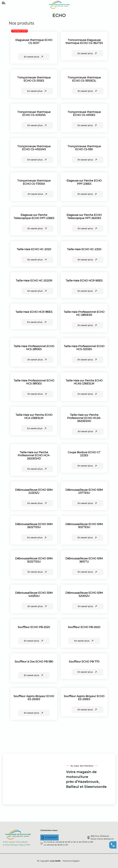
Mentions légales (71, 861)
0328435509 (50, 837)
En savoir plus (34, 57)
